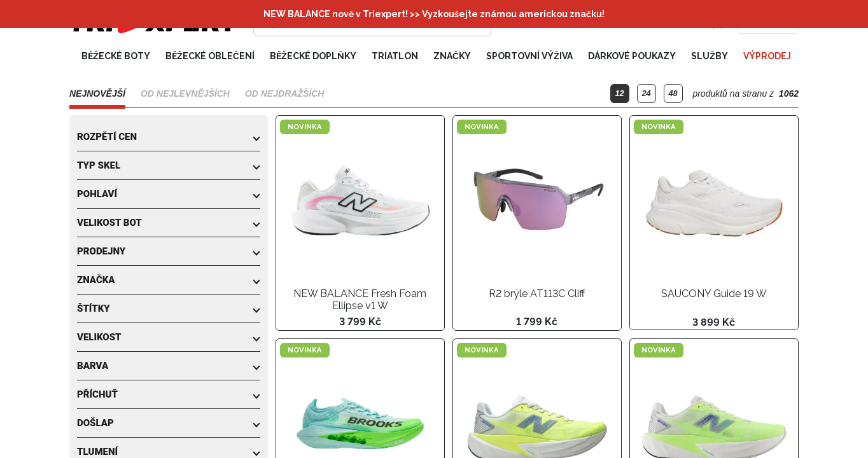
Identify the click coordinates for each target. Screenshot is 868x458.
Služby (710, 56)
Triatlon (395, 56)
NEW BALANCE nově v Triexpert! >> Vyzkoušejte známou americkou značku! (434, 14)
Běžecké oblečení (210, 56)
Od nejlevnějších (185, 94)
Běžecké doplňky (313, 56)
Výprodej (767, 56)
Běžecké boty (116, 56)
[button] (169, 137)
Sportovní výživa (529, 56)
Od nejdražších (284, 94)
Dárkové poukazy (632, 56)
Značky (452, 56)
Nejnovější (97, 94)
